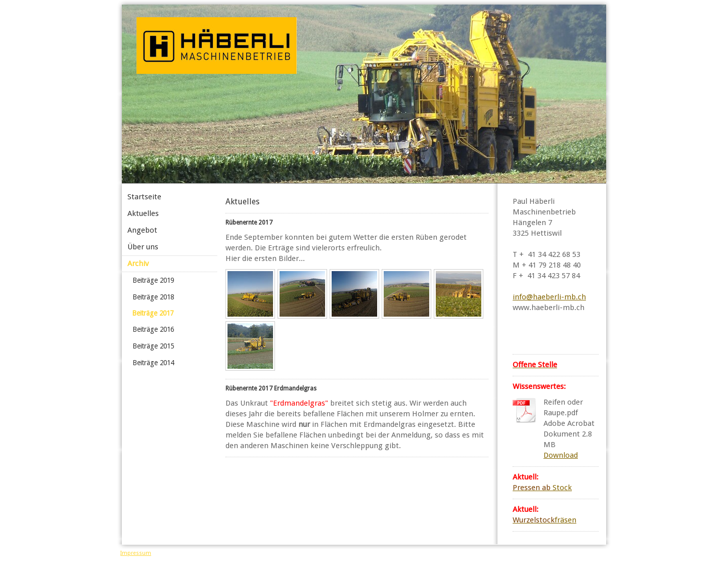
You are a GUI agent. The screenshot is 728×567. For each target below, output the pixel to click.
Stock (542, 488)
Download (561, 455)
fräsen (544, 520)
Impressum (136, 553)
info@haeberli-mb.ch (549, 297)
